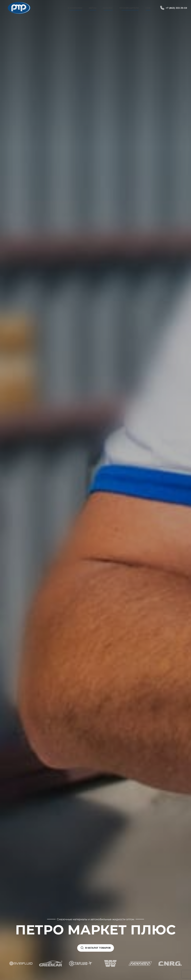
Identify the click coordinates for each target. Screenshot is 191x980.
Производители (129, 8)
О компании (75, 8)
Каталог (108, 8)
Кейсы (93, 8)
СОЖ (148, 8)
